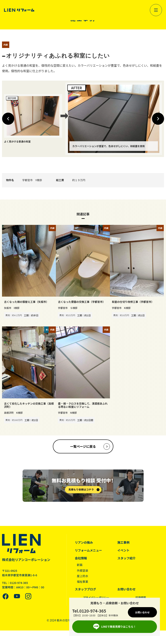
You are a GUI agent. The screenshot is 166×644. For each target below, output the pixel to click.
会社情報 (81, 558)
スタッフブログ (85, 589)
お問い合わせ (126, 589)
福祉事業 (82, 582)
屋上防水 (82, 576)
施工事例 (123, 542)
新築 (80, 565)
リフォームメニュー (88, 550)
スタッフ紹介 (126, 558)
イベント (123, 550)
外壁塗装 (82, 570)
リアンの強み (84, 542)
